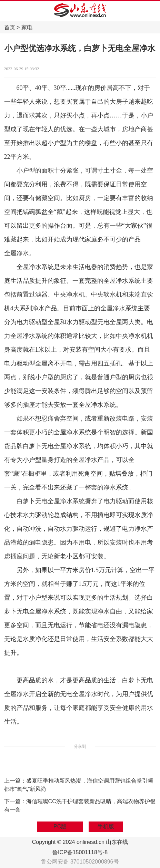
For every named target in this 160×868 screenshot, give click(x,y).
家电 (27, 27)
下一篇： (15, 801)
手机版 (106, 826)
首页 (10, 27)
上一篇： (15, 781)
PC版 (60, 826)
